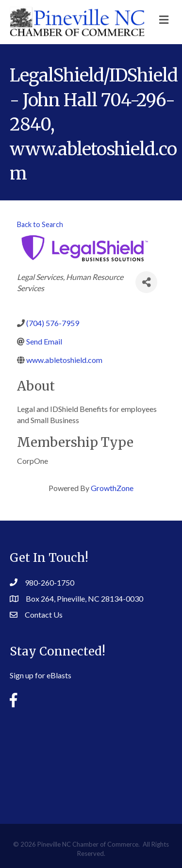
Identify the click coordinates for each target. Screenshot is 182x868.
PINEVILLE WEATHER (91, 758)
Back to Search (40, 224)
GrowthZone (112, 488)
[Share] (146, 282)
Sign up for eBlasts (41, 675)
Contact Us (44, 614)
